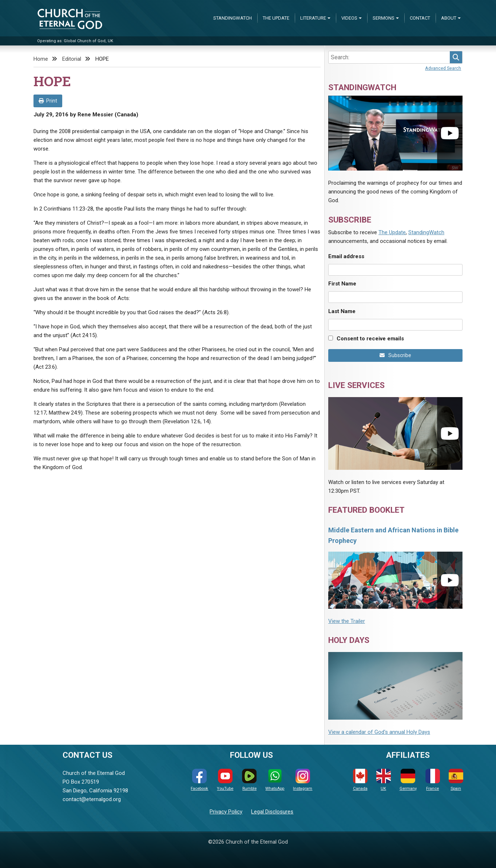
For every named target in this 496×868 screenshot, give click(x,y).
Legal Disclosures (272, 812)
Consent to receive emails (370, 339)
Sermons (384, 18)
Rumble (249, 780)
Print (48, 101)
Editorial (72, 59)
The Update (276, 18)
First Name (342, 284)
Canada (360, 780)
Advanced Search (443, 68)
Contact (420, 18)
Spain (456, 780)
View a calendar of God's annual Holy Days (379, 732)
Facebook (199, 780)
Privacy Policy (226, 812)
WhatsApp (275, 780)
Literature (313, 18)
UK (384, 780)
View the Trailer (347, 621)
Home (41, 59)
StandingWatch (233, 18)
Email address (346, 256)
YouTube (225, 780)
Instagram (303, 780)
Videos (349, 18)
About (449, 18)
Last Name (342, 311)
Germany (408, 780)
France (433, 780)
